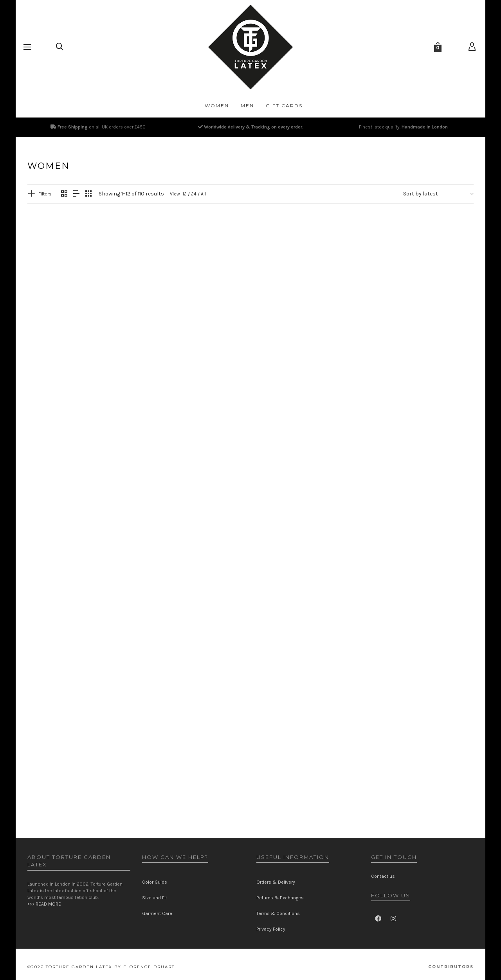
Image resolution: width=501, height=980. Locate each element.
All (203, 194)
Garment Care (157, 913)
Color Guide (155, 882)
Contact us (383, 876)
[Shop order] (438, 194)
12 (185, 194)
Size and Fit (155, 898)
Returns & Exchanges (280, 898)
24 (194, 194)
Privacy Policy (271, 929)
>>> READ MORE (44, 904)
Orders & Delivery (276, 882)
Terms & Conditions (278, 913)
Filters (45, 194)
